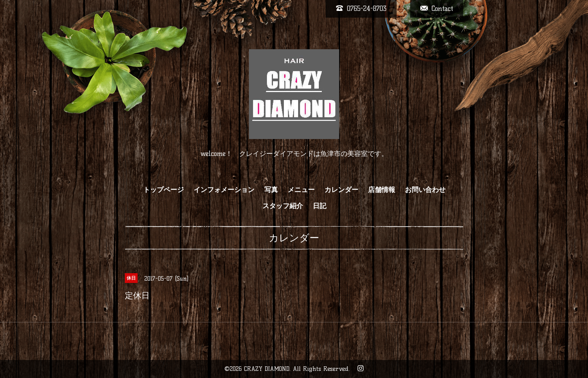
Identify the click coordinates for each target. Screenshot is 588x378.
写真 (271, 190)
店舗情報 (382, 190)
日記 (320, 206)
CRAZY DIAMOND (267, 369)
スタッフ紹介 (283, 206)
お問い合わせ (425, 190)
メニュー (301, 190)
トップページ (164, 190)
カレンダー (341, 190)
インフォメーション (224, 190)
